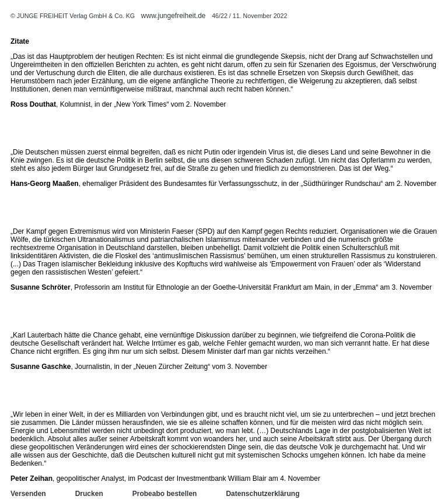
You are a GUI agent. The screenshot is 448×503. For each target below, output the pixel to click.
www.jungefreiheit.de (174, 16)
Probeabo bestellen (165, 494)
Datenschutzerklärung (262, 494)
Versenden (28, 494)
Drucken (89, 494)
